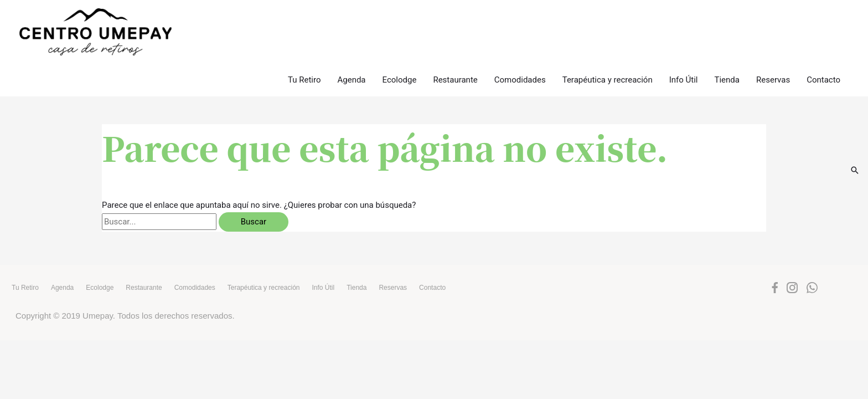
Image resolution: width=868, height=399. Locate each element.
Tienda (727, 22)
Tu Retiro (304, 22)
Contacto (823, 22)
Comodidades (520, 22)
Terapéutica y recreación (608, 22)
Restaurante (455, 22)
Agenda (351, 22)
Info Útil (684, 22)
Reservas (773, 22)
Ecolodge (400, 22)
